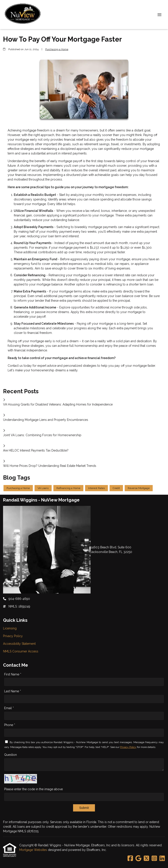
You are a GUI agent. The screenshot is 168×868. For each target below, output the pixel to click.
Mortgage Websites (34, 850)
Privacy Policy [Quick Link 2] (13, 636)
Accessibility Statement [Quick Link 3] (19, 644)
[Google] (138, 859)
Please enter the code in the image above (33, 789)
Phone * (10, 725)
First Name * (13, 674)
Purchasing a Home (57, 49)
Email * (9, 708)
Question (10, 755)
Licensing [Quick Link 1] (10, 628)
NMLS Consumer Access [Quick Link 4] (21, 651)
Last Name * (13, 691)
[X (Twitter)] (146, 859)
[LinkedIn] (162, 859)
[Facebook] (130, 859)
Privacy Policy (128, 747)
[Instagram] (154, 859)
